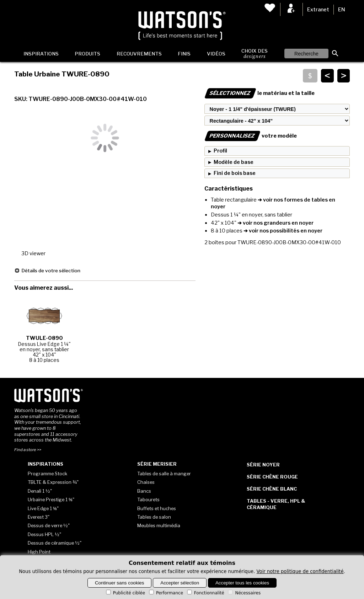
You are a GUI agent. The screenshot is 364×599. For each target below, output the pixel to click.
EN (342, 10)
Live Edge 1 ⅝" (43, 508)
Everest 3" (39, 517)
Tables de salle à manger (164, 474)
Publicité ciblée (125, 593)
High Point (39, 552)
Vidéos (216, 54)
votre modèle (251, 136)
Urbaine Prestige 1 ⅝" (51, 499)
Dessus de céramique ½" (55, 543)
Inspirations (41, 54)
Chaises (146, 482)
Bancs (144, 491)
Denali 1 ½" (40, 491)
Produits (87, 54)
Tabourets (148, 499)
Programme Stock (47, 474)
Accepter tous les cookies (242, 583)
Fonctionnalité (205, 593)
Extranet (318, 10)
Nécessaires (244, 593)
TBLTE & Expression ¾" (53, 482)
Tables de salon (154, 517)
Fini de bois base (235, 173)
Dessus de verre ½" (49, 525)
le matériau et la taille (259, 93)
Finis (184, 54)
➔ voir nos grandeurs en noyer (275, 223)
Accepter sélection (180, 583)
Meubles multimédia (159, 525)
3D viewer (33, 253)
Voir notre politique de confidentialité (300, 571)
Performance (165, 593)
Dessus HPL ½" (44, 534)
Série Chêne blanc (272, 489)
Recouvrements (139, 54)
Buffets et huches (157, 508)
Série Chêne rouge (272, 477)
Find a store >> (28, 450)
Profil (220, 151)
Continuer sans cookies (120, 583)
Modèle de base (234, 162)
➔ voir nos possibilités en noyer (282, 231)
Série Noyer (263, 465)
